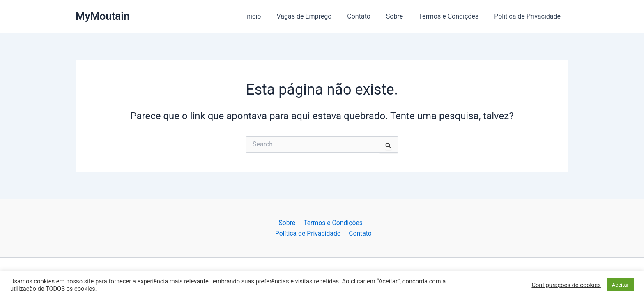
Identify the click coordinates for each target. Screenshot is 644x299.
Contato (367, 16)
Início (267, 16)
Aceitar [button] (620, 285)
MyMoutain (103, 16)
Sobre (401, 16)
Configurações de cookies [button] (566, 285)
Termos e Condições (452, 16)
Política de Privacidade (529, 16)
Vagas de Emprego (315, 16)
